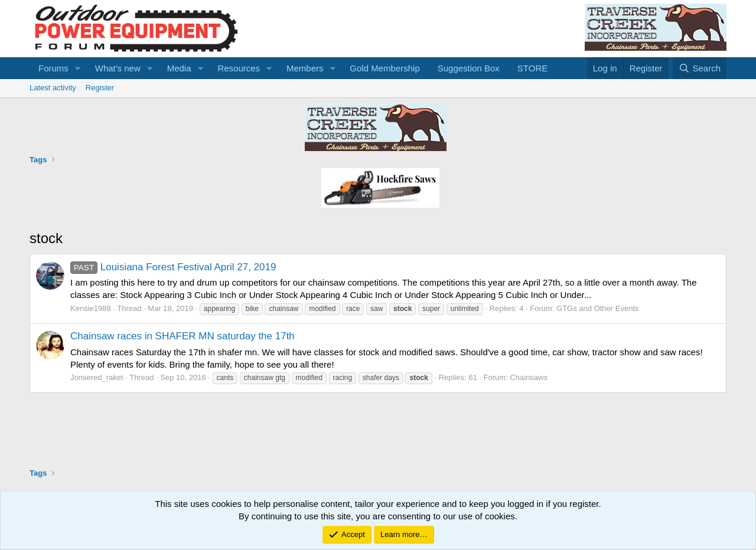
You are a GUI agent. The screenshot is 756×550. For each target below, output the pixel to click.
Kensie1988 (91, 308)
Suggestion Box (469, 68)
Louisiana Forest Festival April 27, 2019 (173, 267)
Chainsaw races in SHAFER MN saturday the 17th (183, 336)
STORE (532, 68)
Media (179, 68)
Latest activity (53, 88)
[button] (78, 68)
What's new (118, 68)
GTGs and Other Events (597, 308)
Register (100, 88)
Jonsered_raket (97, 377)
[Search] (700, 68)
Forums (53, 68)
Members (305, 68)
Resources (239, 68)
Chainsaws (529, 377)
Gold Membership (384, 68)
